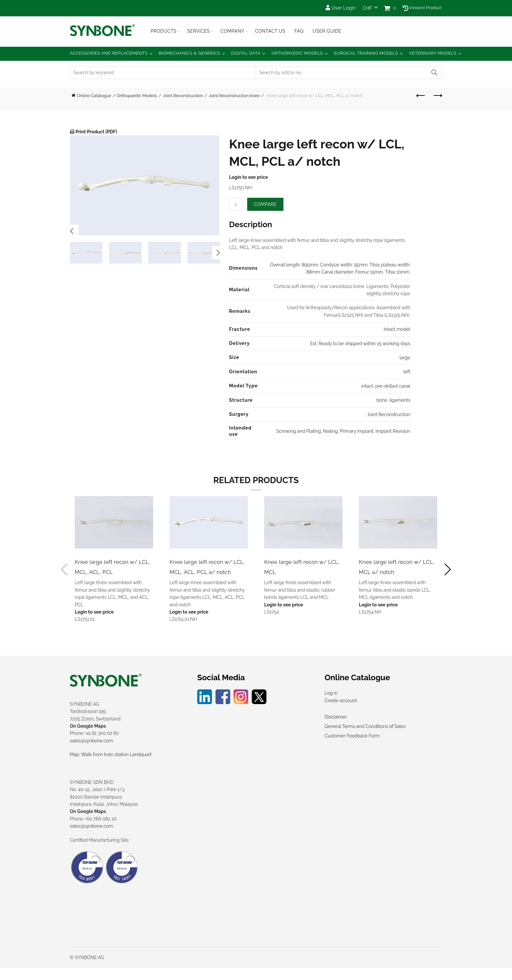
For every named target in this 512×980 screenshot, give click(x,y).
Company (232, 31)
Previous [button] (72, 231)
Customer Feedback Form (352, 748)
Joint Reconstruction (183, 96)
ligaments (400, 400)
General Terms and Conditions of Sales (365, 739)
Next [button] (218, 253)
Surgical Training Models (366, 53)
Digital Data (246, 53)
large (405, 358)
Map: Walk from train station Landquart (111, 767)
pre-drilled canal (393, 386)
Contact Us (270, 31)
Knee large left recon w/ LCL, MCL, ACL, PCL (111, 572)
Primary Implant (357, 431)
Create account (341, 713)
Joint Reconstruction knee (234, 96)
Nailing (330, 431)
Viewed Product (422, 8)
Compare (265, 204)
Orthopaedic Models (297, 53)
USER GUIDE (327, 31)
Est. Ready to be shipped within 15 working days (360, 344)
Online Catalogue (94, 96)
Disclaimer (336, 729)
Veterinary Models (432, 53)
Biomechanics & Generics (190, 53)
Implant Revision (393, 431)
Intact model (397, 329)
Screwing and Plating (298, 431)
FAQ (299, 31)
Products (164, 31)
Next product (437, 95)
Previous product (421, 95)
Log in (331, 705)
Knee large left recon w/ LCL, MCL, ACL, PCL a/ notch (205, 572)
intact (367, 386)
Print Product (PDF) (96, 132)
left (407, 372)
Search (434, 73)
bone (382, 400)
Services (198, 31)
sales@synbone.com (91, 753)
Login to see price (249, 177)
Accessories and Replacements (109, 53)
